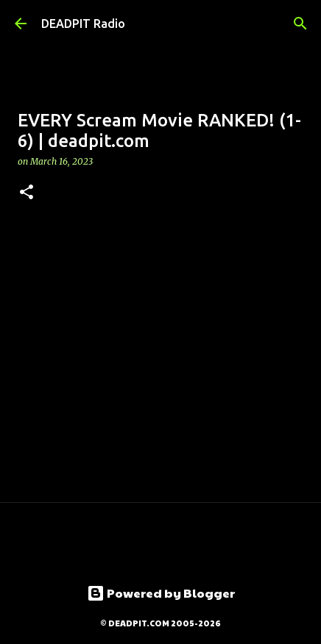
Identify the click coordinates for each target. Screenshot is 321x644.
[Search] (300, 24)
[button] (27, 193)
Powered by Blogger (161, 593)
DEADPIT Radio (83, 24)
